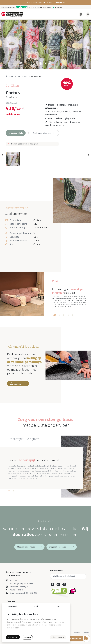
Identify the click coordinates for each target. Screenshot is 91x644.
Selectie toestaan (58, 637)
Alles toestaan (13, 637)
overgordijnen (22, 76)
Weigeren (27, 637)
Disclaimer (76, 633)
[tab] (41, 64)
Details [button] (36, 606)
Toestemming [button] (13, 606)
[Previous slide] (3, 155)
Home (9, 76)
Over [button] (59, 606)
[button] (45, 3)
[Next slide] (88, 155)
